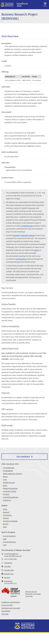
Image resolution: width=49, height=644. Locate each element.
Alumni (6, 524)
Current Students (9, 536)
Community (7, 515)
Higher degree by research (13, 474)
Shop (5, 527)
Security (7, 577)
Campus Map (9, 570)
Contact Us (8, 563)
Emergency (8, 581)
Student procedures (10, 488)
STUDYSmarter (27, 226)
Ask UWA (7, 566)
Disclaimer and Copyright (11, 608)
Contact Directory (9, 542)
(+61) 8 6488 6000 (10, 559)
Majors (5, 477)
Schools (6, 518)
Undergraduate (9, 468)
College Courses (9, 482)
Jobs (5, 545)
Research (6, 512)
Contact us (7, 500)
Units (5, 480)
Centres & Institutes (10, 521)
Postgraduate (8, 471)
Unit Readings (21, 259)
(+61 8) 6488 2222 (10, 583)
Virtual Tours (9, 574)
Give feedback (23, 456)
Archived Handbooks (11, 497)
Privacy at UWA (7, 605)
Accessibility (6, 611)
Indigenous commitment (11, 602)
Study (5, 509)
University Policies (10, 491)
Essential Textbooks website (24, 235)
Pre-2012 (6, 494)
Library (37, 250)
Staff (5, 539)
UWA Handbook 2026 (10, 464)
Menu (45, 4)
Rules (5, 485)
